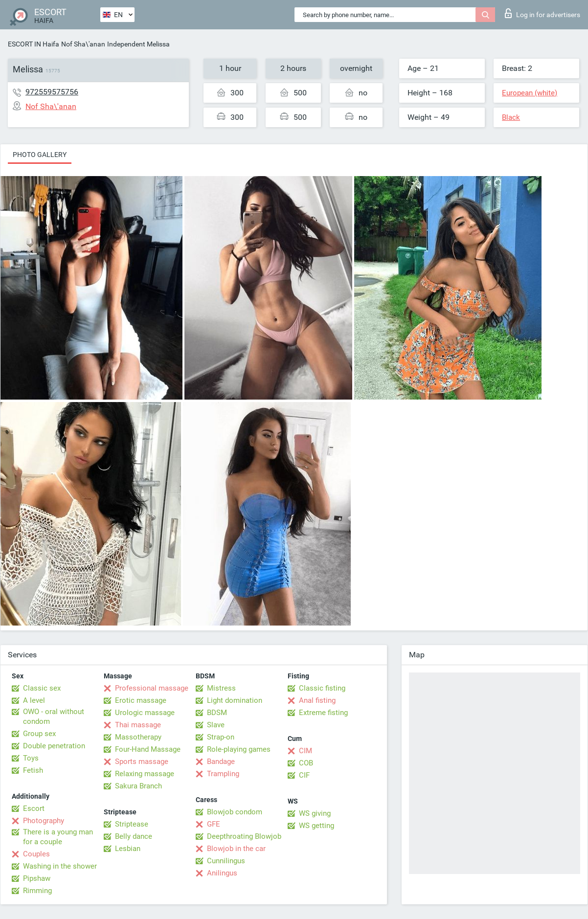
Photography (44, 821)
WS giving (315, 813)
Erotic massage (141, 700)
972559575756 (52, 92)
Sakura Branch (138, 786)
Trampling (223, 774)
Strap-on (221, 737)
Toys (31, 758)
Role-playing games (239, 749)
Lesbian (128, 849)
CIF (304, 775)
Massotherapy (138, 737)
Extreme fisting (323, 713)
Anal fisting (317, 700)
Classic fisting (322, 688)
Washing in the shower (60, 866)
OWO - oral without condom (54, 717)
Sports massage (142, 762)
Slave (216, 725)
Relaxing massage (145, 774)
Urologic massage (145, 713)
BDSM (217, 713)
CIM (305, 751)
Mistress (221, 688)
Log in (543, 13)
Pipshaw (37, 878)
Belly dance (134, 836)
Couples (36, 854)
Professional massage (152, 688)
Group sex (39, 734)
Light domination (235, 700)
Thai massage (138, 725)
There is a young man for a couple (58, 837)
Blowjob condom (235, 812)
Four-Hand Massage (148, 749)
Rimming (37, 891)
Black (511, 117)
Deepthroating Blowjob (244, 836)
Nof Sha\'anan (83, 44)
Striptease (132, 824)
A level (34, 700)
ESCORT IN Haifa (34, 44)
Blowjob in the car (236, 849)
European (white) (530, 93)
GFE (214, 824)
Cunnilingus (226, 861)
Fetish (33, 770)
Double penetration (54, 746)
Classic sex (42, 688)
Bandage (221, 762)
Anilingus (222, 873)
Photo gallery (40, 155)
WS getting (317, 826)
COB (306, 763)
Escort (34, 808)
